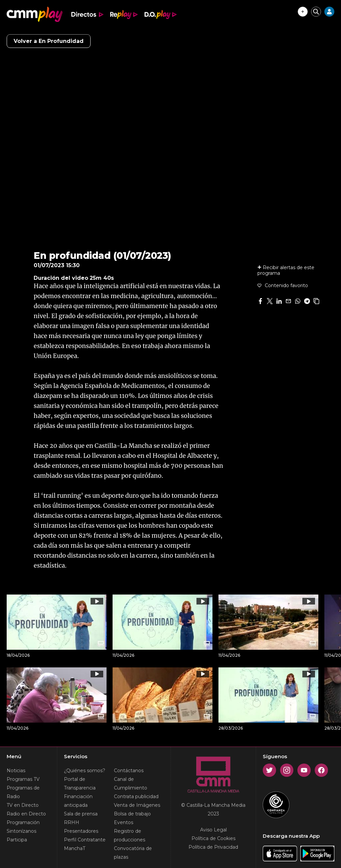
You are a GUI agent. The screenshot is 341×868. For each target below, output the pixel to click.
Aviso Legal (213, 830)
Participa (17, 840)
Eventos (124, 822)
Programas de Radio (23, 792)
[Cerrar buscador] (316, 12)
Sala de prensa (81, 814)
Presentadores (81, 831)
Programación (23, 822)
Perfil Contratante (85, 840)
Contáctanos (129, 771)
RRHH (72, 822)
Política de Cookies (213, 838)
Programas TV (23, 779)
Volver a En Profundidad (49, 41)
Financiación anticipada (78, 801)
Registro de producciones (130, 835)
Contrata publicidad (136, 796)
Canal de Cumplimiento (131, 783)
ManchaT (75, 848)
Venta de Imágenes (137, 805)
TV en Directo (23, 805)
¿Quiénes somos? (85, 771)
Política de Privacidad (213, 847)
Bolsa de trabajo (132, 814)
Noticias (16, 771)
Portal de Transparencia (80, 783)
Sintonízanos (21, 831)
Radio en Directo (26, 814)
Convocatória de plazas (133, 853)
